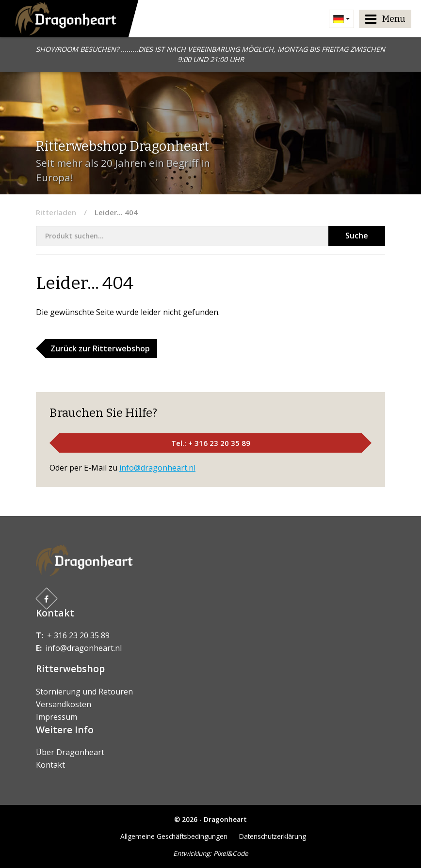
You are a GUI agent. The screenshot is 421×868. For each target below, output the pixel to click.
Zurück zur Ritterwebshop (100, 348)
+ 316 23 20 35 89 (78, 635)
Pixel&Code (231, 853)
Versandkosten (64, 704)
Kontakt (50, 765)
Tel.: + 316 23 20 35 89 (211, 443)
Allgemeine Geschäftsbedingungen (174, 836)
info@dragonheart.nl (157, 468)
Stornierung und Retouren (84, 692)
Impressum (57, 717)
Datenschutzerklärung (273, 836)
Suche (357, 236)
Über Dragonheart (70, 752)
